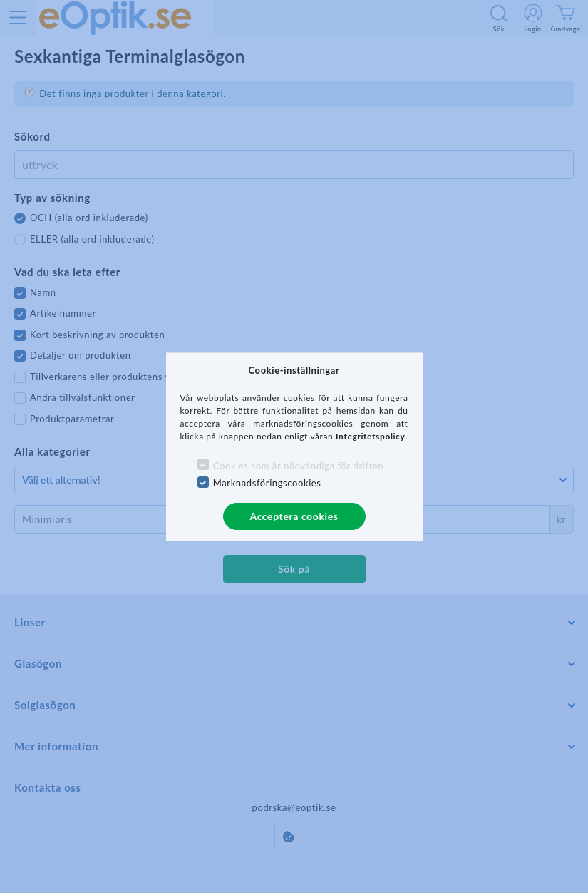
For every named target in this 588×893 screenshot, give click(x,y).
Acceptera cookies (294, 516)
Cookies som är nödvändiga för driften (298, 466)
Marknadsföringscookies (267, 483)
